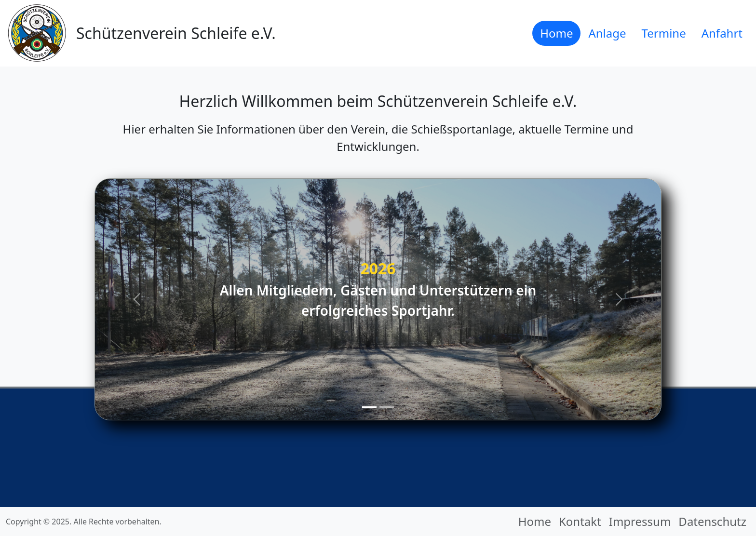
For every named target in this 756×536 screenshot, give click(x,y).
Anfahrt (722, 33)
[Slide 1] (369, 407)
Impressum (640, 521)
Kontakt (580, 521)
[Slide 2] (387, 407)
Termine (664, 33)
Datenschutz (712, 521)
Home (556, 33)
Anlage (607, 33)
